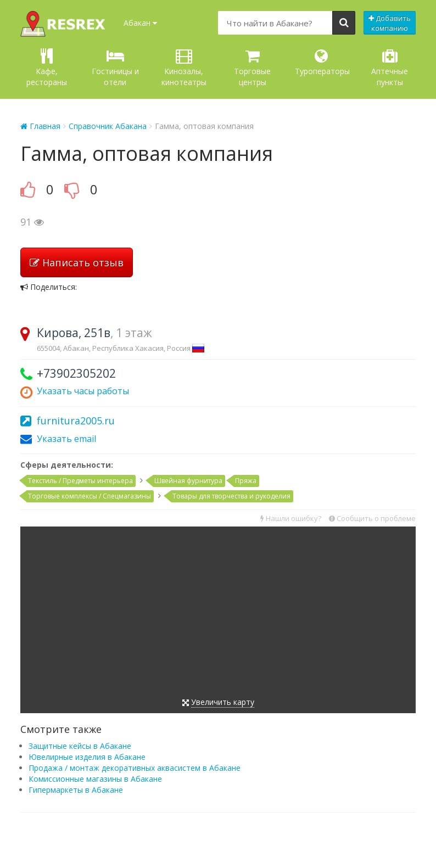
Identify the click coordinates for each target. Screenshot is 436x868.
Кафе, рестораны (47, 68)
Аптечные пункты (390, 68)
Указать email (66, 439)
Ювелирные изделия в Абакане (87, 757)
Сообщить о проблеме (372, 518)
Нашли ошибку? (291, 518)
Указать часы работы (83, 391)
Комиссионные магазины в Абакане (95, 779)
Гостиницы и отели (115, 68)
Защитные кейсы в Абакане (80, 746)
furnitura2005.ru (76, 421)
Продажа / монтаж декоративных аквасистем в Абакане (135, 768)
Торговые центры (252, 68)
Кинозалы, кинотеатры (184, 68)
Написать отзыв (77, 262)
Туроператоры (322, 62)
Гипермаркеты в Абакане (76, 790)
